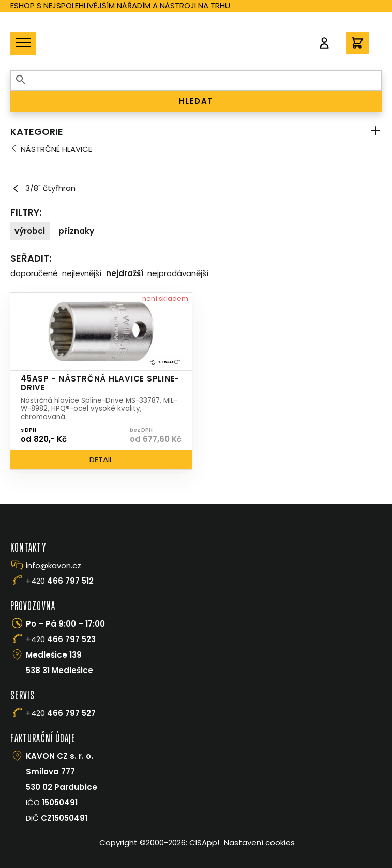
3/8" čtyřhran (43, 188)
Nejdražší (125, 273)
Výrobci (30, 231)
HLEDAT (196, 101)
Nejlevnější (82, 273)
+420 (60, 581)
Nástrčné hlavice (56, 149)
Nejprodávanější (178, 273)
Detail (101, 459)
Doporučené (34, 273)
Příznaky (76, 231)
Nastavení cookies (259, 842)
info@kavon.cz (54, 565)
